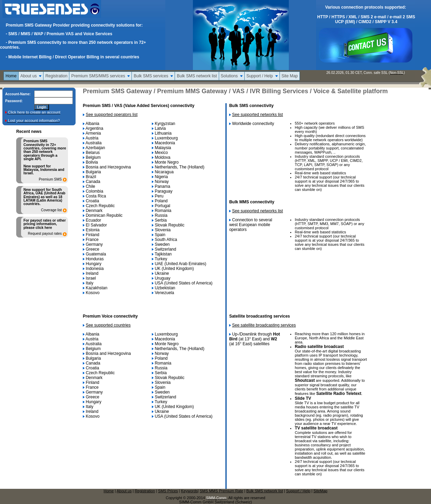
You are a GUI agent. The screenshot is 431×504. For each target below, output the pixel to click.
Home (11, 76)
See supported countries (108, 325)
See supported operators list (111, 115)
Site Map (290, 76)
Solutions (229, 76)
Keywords (189, 491)
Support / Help (260, 76)
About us (28, 76)
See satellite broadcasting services (264, 325)
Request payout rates (45, 234)
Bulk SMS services (151, 76)
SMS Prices (168, 491)
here (48, 228)
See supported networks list (258, 115)
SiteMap (320, 491)
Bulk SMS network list (197, 76)
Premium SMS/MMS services (98, 76)
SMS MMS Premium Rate (222, 491)
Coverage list (51, 210)
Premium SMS (50, 180)
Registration (56, 76)
